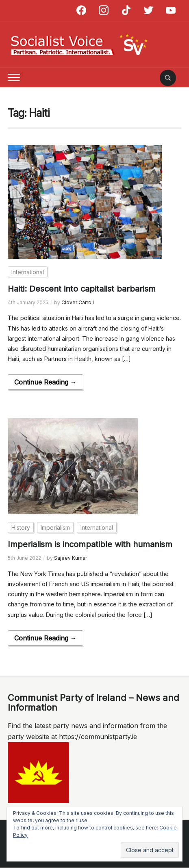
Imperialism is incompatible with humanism (90, 544)
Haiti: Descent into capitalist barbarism (82, 289)
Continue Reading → (46, 382)
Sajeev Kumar (71, 558)
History (21, 527)
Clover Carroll (78, 302)
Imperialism (55, 527)
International (28, 272)
